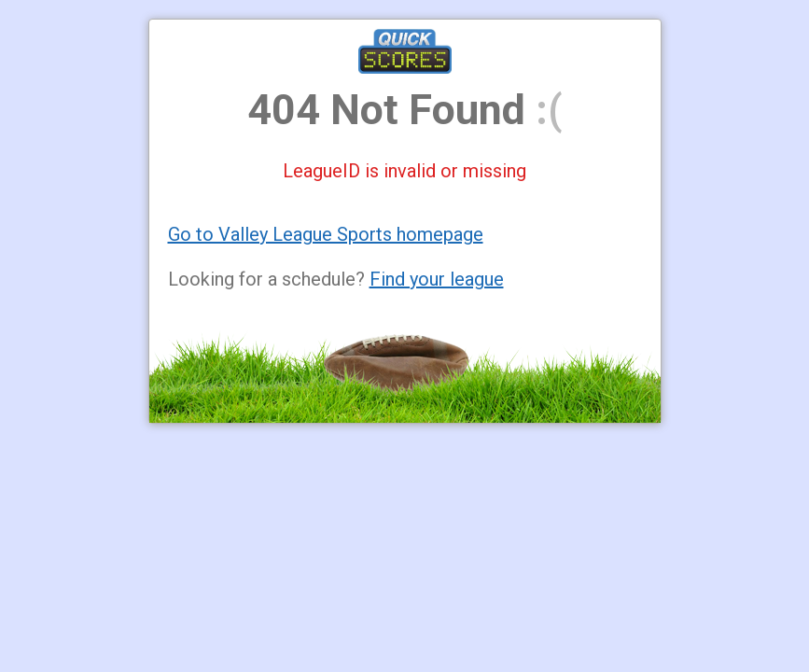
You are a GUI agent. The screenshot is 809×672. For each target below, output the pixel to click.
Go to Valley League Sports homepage (326, 234)
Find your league (437, 279)
